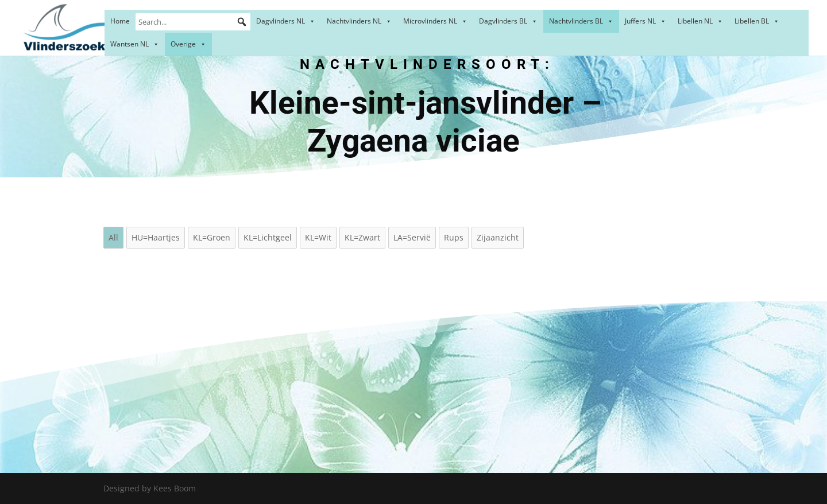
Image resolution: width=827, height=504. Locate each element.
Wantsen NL (135, 44)
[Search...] (193, 22)
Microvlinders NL (435, 21)
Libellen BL (757, 21)
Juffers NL (646, 21)
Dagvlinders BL (508, 21)
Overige (188, 44)
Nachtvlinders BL (581, 21)
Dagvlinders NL (286, 21)
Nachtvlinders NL (359, 21)
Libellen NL (700, 21)
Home (120, 21)
